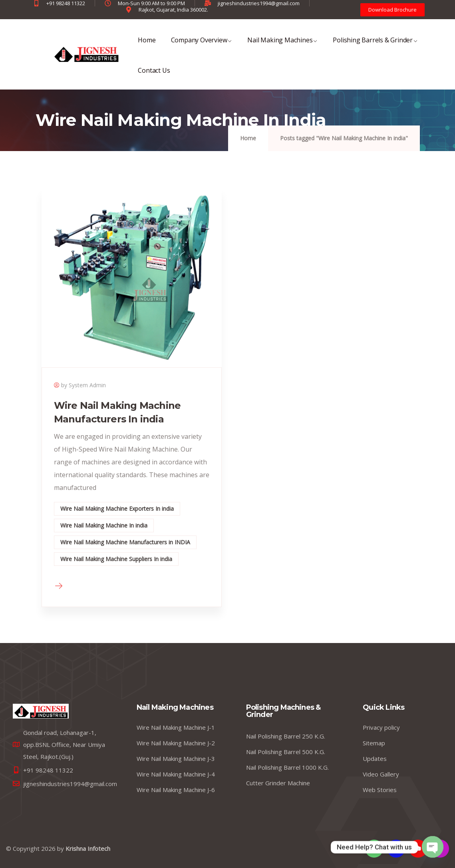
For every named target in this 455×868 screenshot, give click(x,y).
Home (147, 45)
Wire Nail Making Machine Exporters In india (117, 509)
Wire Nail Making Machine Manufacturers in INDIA (125, 542)
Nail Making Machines (282, 45)
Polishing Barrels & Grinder (375, 45)
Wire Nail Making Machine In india (104, 525)
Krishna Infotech (88, 848)
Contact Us (154, 76)
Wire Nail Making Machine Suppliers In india (116, 559)
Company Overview (202, 45)
